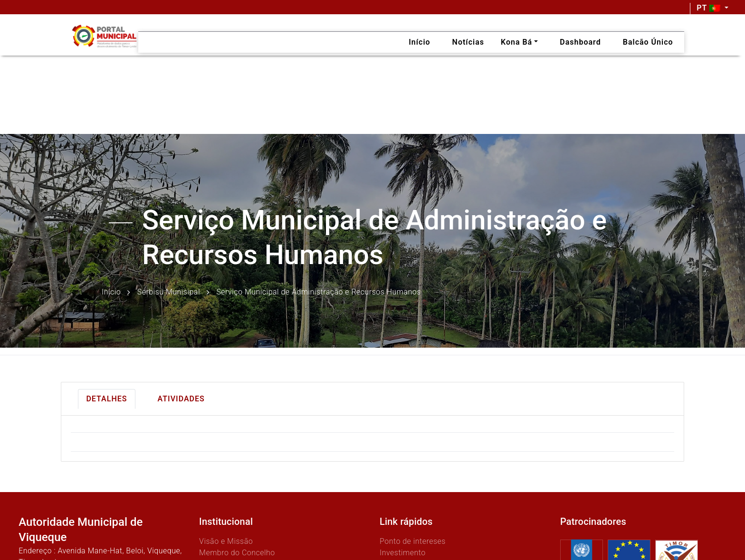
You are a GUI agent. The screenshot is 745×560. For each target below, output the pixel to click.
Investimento (403, 553)
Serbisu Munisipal (169, 292)
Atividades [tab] (181, 399)
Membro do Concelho (237, 553)
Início (111, 292)
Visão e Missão (226, 541)
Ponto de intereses (413, 541)
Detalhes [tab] (106, 399)
